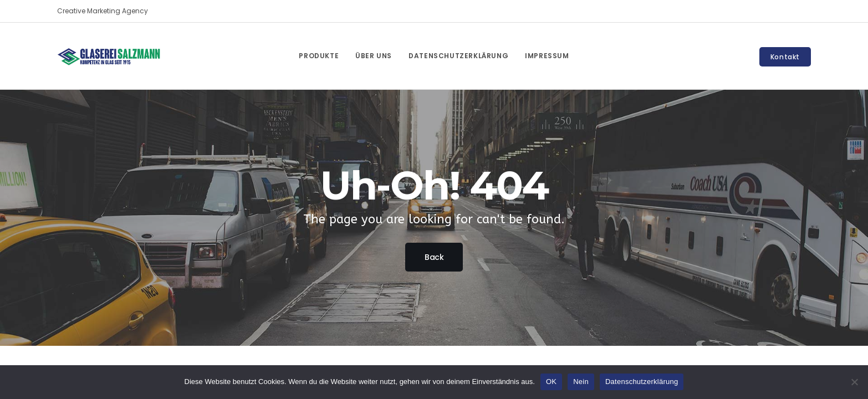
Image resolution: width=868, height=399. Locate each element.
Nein (581, 382)
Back (434, 257)
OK (551, 382)
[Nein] (854, 382)
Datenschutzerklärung (642, 382)
